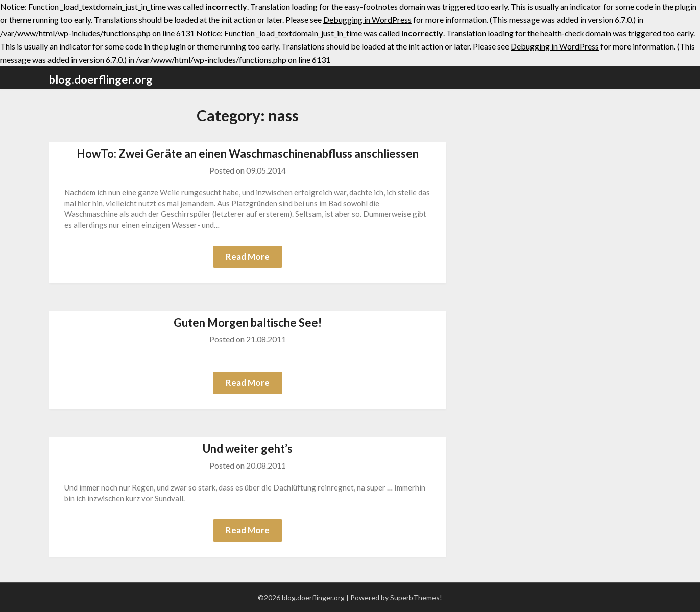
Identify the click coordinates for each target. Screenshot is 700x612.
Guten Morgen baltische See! (248, 322)
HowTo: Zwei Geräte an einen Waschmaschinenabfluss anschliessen (248, 153)
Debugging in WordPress (367, 20)
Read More (248, 256)
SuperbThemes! (416, 597)
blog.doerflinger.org (101, 79)
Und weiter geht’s (248, 448)
